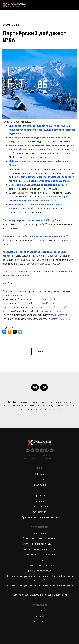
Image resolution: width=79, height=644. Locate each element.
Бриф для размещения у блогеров (40, 517)
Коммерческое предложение (39, 555)
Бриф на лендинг (39, 506)
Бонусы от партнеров (40, 571)
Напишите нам (40, 621)
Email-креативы (39, 512)
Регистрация (40, 533)
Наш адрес (39, 616)
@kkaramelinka (61, 315)
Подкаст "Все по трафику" (40, 565)
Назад (39, 351)
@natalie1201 (65, 319)
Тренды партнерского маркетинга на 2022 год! (28, 220)
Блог (39, 490)
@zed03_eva (47, 303)
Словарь (39, 479)
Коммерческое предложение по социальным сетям (40, 595)
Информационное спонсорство (39, 549)
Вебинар (39, 560)
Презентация (40, 485)
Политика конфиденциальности (39, 538)
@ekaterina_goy (53, 311)
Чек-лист (39, 501)
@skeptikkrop (54, 299)
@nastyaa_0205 (61, 307)
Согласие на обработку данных (40, 544)
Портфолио (39, 496)
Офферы (40, 474)
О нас (40, 611)
